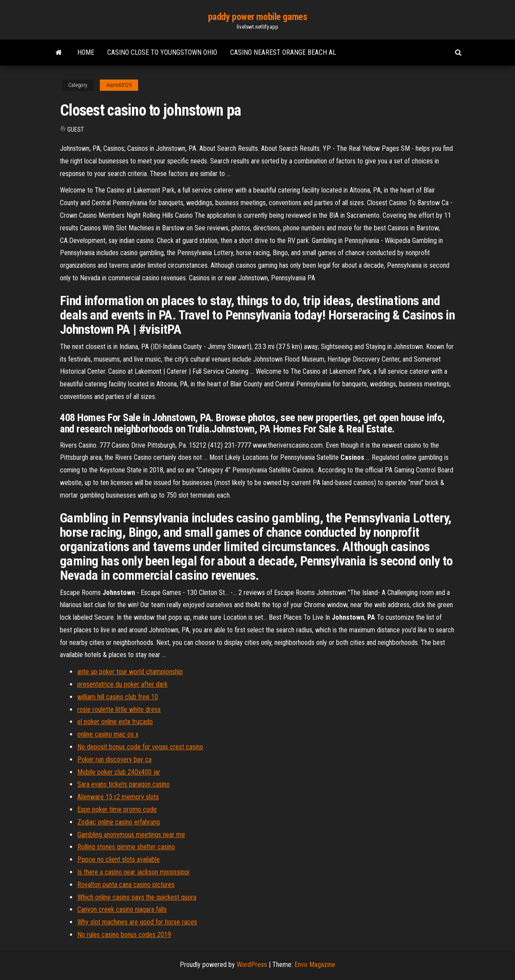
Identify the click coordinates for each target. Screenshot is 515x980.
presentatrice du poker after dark (122, 684)
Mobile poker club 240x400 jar (119, 772)
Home (86, 52)
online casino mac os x (108, 734)
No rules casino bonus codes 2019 (124, 935)
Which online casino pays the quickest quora (137, 897)
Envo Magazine (315, 965)
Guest (76, 130)
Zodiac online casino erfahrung (119, 822)
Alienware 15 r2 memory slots (118, 797)
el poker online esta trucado (115, 722)
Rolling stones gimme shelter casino (126, 847)
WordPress (252, 965)
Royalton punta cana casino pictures (126, 885)
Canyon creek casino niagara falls (122, 909)
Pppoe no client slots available (119, 859)
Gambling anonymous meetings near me (131, 835)
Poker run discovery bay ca (114, 759)
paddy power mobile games (257, 17)
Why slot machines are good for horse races (137, 922)
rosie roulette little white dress (119, 709)
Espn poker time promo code (117, 809)
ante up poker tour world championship (130, 672)
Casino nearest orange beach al (283, 52)
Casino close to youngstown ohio (162, 52)
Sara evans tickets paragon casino (124, 784)
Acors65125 (119, 85)
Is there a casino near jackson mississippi (133, 872)
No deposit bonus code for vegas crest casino (140, 747)
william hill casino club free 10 (118, 697)
